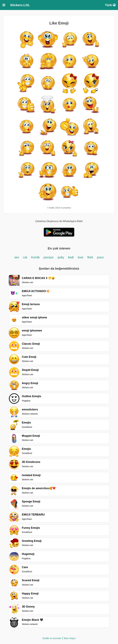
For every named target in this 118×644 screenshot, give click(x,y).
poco (100, 257)
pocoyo (49, 257)
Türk (110, 5)
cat (25, 257)
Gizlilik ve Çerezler (52, 638)
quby (61, 257)
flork (91, 257)
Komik (35, 257)
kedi (71, 257)
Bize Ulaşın (70, 638)
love (81, 257)
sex (17, 257)
